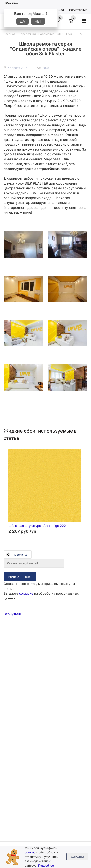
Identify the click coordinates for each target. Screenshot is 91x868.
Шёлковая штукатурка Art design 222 (37, 526)
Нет (38, 21)
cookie (29, 852)
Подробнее (46, 865)
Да (22, 21)
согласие (26, 593)
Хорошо (77, 857)
